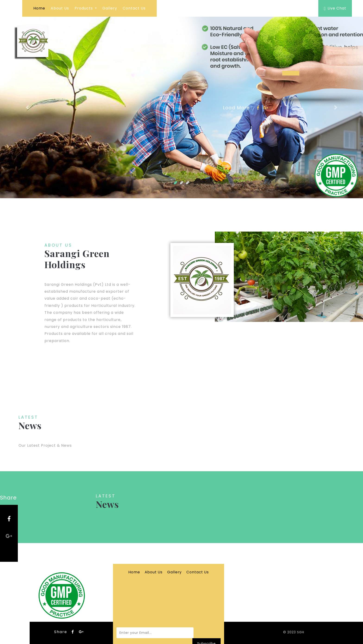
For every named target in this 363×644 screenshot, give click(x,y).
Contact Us (134, 8)
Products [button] (84, 8)
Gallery (110, 8)
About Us (60, 8)
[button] (27, 107)
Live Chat (335, 8)
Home (39, 8)
